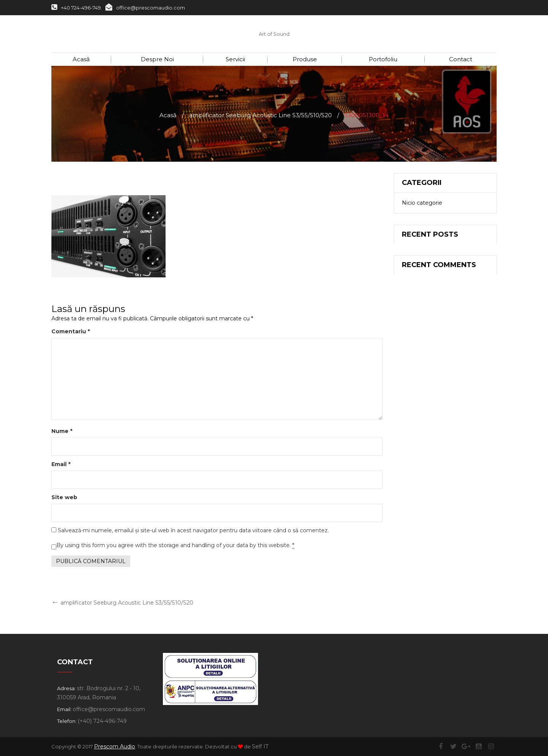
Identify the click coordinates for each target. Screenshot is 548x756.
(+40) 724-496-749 (102, 721)
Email (61, 464)
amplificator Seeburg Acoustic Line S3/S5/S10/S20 (260, 115)
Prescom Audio (115, 746)
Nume (62, 431)
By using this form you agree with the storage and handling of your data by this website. (175, 545)
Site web (64, 497)
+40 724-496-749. (77, 8)
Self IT (260, 746)
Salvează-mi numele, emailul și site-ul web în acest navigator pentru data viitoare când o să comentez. (193, 530)
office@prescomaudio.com (145, 8)
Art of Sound (274, 34)
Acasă (168, 115)
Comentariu (71, 331)
